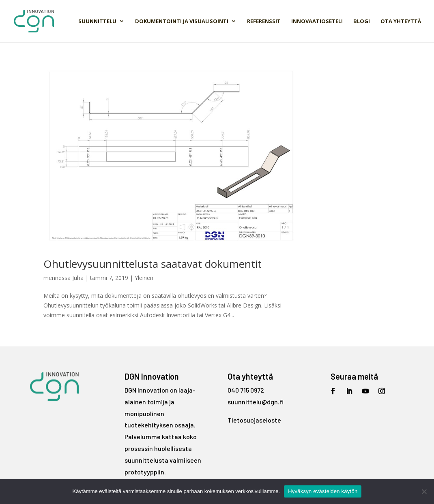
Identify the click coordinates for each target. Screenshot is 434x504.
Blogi (362, 21)
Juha (78, 278)
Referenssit (264, 21)
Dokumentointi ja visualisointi (182, 21)
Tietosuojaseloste (254, 420)
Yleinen (144, 278)
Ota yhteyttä (401, 21)
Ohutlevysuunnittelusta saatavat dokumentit (153, 264)
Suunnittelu (97, 21)
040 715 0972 (246, 390)
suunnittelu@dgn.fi (256, 402)
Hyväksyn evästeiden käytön (323, 491)
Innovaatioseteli (317, 21)
